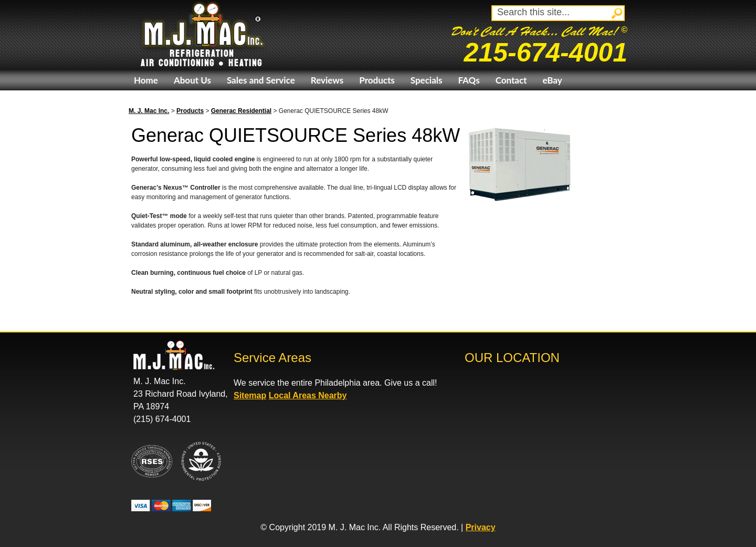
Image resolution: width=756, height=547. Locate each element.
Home (146, 80)
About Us (192, 80)
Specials (427, 80)
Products (377, 80)
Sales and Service (261, 80)
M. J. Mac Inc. (149, 111)
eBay (552, 80)
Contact (511, 80)
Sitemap (250, 395)
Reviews (327, 80)
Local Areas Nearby (308, 395)
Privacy (481, 527)
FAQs (469, 80)
